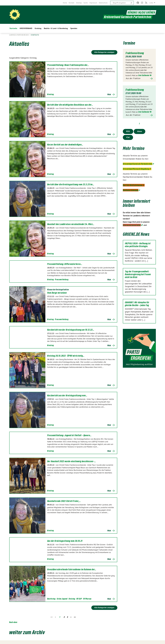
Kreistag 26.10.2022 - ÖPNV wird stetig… (66, 356)
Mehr (109, 94)
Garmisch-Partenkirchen (19, 35)
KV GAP (79, 599)
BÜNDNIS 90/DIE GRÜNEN (141, 12)
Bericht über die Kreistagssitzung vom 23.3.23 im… (71, 184)
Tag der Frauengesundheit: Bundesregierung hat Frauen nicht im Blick (138, 274)
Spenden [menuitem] (74, 28)
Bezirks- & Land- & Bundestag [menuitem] (56, 28)
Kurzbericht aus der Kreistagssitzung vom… (67, 396)
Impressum (93, 3)
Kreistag (51, 94)
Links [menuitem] (151, 3)
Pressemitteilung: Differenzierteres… (65, 264)
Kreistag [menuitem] (38, 28)
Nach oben (13, 622)
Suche (86, 3)
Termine (129, 43)
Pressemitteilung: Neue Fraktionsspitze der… (68, 65)
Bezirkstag (51, 599)
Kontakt (71, 3)
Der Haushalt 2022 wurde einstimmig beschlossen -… (72, 461)
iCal (128, 137)
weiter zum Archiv (28, 632)
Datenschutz (103, 3)
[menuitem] (65, 3)
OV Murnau (87, 599)
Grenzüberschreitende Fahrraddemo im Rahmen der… (72, 569)
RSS (128, 131)
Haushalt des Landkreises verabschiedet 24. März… (71, 224)
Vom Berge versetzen (57, 293)
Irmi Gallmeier (144, 75)
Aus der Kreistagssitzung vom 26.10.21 (65, 541)
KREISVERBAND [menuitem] (26, 28)
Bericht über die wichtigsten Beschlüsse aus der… (70, 105)
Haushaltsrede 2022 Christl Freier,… (64, 501)
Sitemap (79, 3)
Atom (140, 131)
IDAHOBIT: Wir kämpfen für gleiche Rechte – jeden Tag (137, 304)
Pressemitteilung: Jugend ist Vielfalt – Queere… (69, 435)
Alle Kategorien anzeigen (104, 52)
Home (65, 3)
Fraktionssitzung (135, 53)
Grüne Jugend (62, 599)
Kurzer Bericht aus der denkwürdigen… (65, 145)
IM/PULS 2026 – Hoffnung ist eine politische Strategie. (138, 245)
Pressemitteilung (62, 279)
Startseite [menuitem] (13, 28)
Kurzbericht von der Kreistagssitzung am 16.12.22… (71, 330)
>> (75, 617)
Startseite (35, 35)
